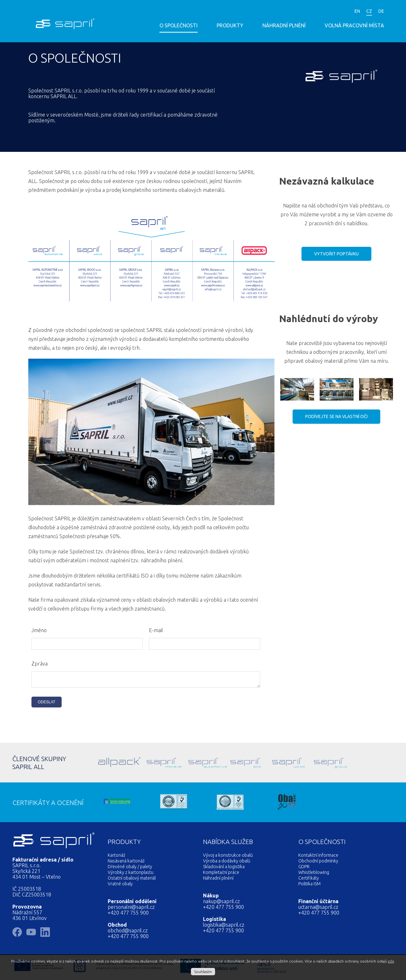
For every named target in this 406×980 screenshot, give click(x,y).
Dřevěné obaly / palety (130, 868)
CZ (369, 11)
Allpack (110, 764)
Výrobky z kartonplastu (131, 874)
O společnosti (179, 25)
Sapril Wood (281, 764)
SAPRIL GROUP (323, 764)
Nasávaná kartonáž (126, 863)
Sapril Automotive (195, 764)
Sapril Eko (238, 764)
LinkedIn (327, 12)
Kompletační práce (221, 874)
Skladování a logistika (224, 868)
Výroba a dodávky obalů (227, 863)
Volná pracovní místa (354, 25)
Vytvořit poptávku (336, 254)
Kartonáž (116, 857)
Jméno (39, 630)
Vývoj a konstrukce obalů (228, 857)
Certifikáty (309, 880)
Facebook (308, 12)
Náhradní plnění (284, 25)
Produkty (230, 25)
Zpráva (40, 664)
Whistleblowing (314, 874)
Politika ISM (309, 886)
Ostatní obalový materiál (132, 880)
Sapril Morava (152, 764)
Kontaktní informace (318, 857)
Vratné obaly (120, 886)
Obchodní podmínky (318, 863)
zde (391, 961)
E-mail (156, 630)
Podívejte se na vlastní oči (336, 416)
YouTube (289, 12)
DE (381, 11)
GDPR (304, 868)
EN (357, 11)
